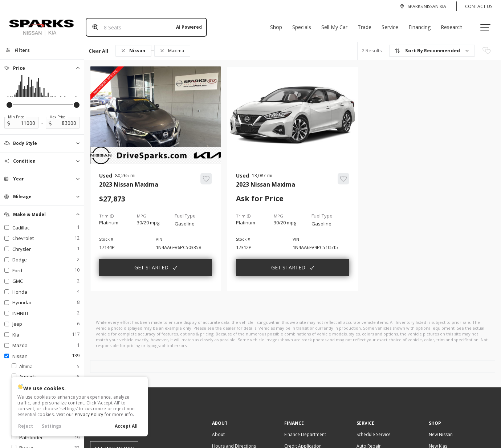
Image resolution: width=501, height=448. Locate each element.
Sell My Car (337, 24)
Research (455, 24)
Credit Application (303, 440)
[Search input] (143, 24)
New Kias (438, 440)
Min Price (16, 111)
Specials (305, 24)
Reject (26, 426)
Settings (52, 426)
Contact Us (479, 6)
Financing (422, 24)
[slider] (9, 99)
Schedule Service (374, 429)
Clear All (98, 45)
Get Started (151, 262)
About (218, 429)
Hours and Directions (234, 440)
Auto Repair (369, 440)
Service (393, 24)
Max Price (57, 111)
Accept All (126, 426)
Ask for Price (260, 193)
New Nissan (441, 429)
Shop (279, 24)
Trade (367, 24)
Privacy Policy (89, 414)
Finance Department (305, 429)
